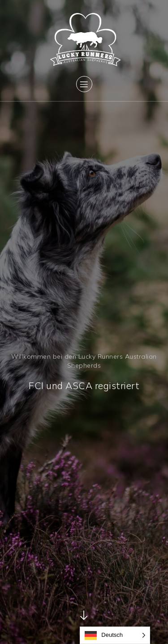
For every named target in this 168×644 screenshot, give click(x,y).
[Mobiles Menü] (84, 84)
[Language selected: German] (115, 635)
